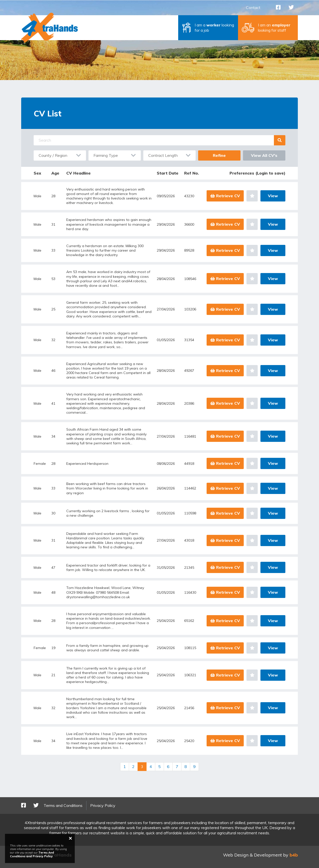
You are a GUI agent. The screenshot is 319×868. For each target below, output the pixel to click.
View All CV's (264, 155)
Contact (253, 7)
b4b (294, 855)
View (273, 196)
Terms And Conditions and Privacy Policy (32, 854)
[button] (208, 28)
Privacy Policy (103, 805)
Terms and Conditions (63, 805)
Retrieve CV (225, 196)
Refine (219, 155)
